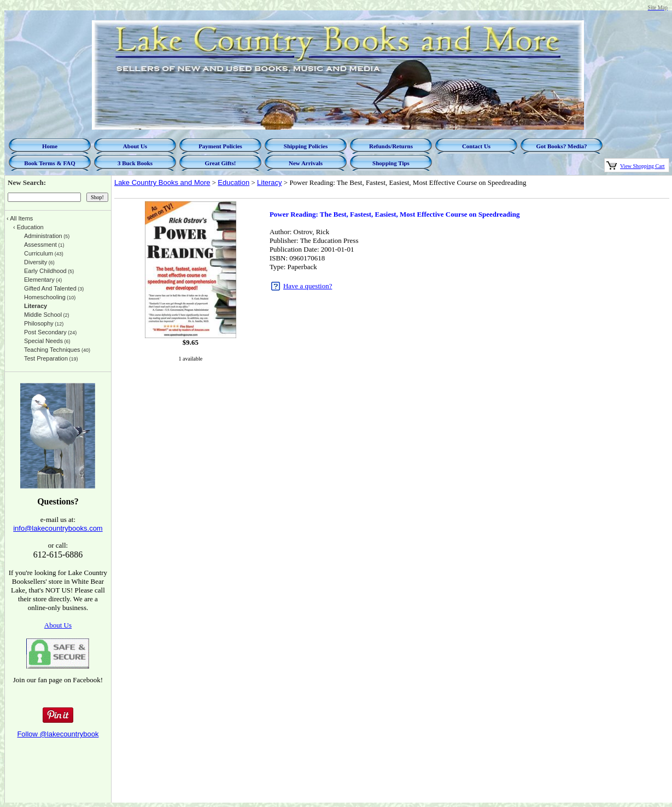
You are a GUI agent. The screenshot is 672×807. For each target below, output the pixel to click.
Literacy (270, 182)
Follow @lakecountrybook (58, 734)
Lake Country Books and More (162, 182)
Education (233, 182)
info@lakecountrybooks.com (58, 528)
